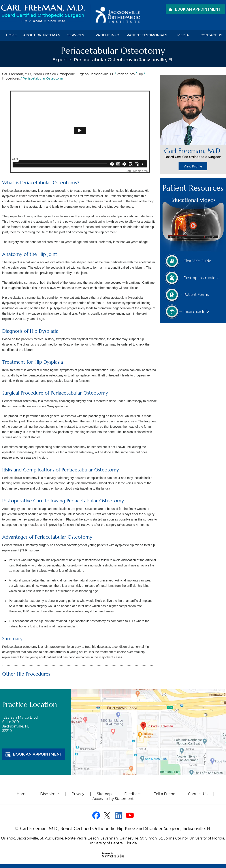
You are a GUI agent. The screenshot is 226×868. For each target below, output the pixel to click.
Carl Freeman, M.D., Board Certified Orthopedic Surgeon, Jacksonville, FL (58, 74)
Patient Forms (196, 295)
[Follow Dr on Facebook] (96, 815)
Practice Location (30, 705)
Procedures (11, 78)
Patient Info (107, 35)
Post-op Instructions (202, 278)
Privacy (78, 794)
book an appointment (37, 754)
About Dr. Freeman (42, 35)
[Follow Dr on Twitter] (107, 815)
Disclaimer (50, 794)
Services (76, 35)
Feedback (133, 794)
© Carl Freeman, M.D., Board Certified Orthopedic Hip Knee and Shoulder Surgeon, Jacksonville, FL (113, 829)
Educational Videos (193, 200)
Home (11, 35)
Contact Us (211, 35)
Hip (140, 74)
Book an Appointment (198, 9)
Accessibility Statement (113, 799)
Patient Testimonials (147, 35)
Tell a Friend (165, 794)
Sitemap (104, 794)
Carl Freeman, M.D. (193, 153)
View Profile (193, 166)
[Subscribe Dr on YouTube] (130, 815)
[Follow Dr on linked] (119, 815)
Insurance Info (196, 311)
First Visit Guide (197, 261)
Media (183, 35)
